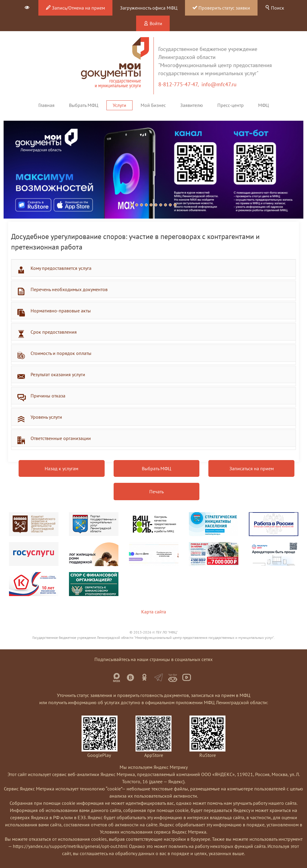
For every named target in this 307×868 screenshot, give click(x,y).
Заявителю (192, 105)
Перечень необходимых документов (69, 289)
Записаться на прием (252, 468)
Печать (156, 492)
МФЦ (264, 105)
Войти (153, 23)
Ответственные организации (61, 438)
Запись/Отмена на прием (75, 8)
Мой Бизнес (153, 105)
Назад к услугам (61, 468)
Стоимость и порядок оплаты (61, 353)
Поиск (275, 8)
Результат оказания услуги (58, 374)
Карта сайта (154, 612)
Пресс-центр (231, 105)
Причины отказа (48, 396)
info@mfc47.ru (219, 84)
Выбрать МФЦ (84, 105)
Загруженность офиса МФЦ (149, 8)
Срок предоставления (54, 332)
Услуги (119, 105)
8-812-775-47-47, (180, 84)
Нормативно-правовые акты (61, 311)
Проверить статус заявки (221, 8)
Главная (46, 105)
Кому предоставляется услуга (61, 268)
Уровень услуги (46, 417)
